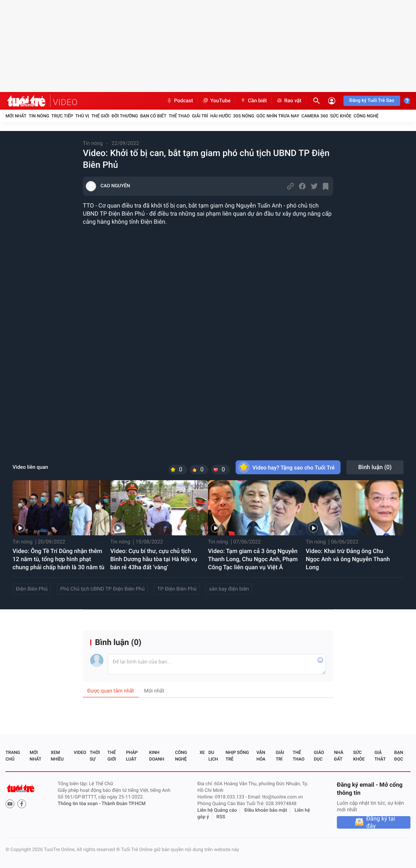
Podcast (180, 101)
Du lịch (213, 756)
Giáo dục (319, 756)
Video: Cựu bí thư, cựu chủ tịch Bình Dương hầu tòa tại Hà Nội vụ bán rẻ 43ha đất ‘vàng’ (154, 559)
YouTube (216, 101)
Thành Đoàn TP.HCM (124, 804)
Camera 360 (315, 116)
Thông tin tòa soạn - (80, 804)
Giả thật (380, 756)
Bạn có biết (153, 116)
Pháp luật (132, 756)
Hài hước (221, 116)
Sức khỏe (341, 116)
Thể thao (179, 116)
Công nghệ (366, 116)
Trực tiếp (62, 116)
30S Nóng (244, 116)
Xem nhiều (57, 756)
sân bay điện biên (229, 589)
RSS (221, 817)
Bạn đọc (399, 756)
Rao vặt (289, 101)
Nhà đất (339, 756)
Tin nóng (39, 116)
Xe (202, 752)
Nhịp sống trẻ (237, 756)
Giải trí (200, 116)
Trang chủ (13, 756)
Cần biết (253, 101)
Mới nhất (16, 116)
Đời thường (125, 116)
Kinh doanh (157, 756)
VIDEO (65, 102)
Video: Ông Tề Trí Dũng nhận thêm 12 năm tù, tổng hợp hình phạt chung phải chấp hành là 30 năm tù (59, 559)
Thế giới (100, 116)
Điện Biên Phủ (32, 589)
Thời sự (95, 756)
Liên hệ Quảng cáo (217, 810)
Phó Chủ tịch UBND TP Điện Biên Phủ (102, 589)
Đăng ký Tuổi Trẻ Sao (372, 101)
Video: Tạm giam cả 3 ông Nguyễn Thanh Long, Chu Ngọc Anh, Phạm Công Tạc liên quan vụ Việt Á (253, 559)
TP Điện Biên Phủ (177, 589)
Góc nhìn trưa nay (278, 116)
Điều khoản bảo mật (266, 810)
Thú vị (82, 116)
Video (80, 752)
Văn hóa (261, 756)
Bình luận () (375, 467)
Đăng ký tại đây (381, 822)
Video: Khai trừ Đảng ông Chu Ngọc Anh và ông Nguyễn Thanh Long (348, 559)
